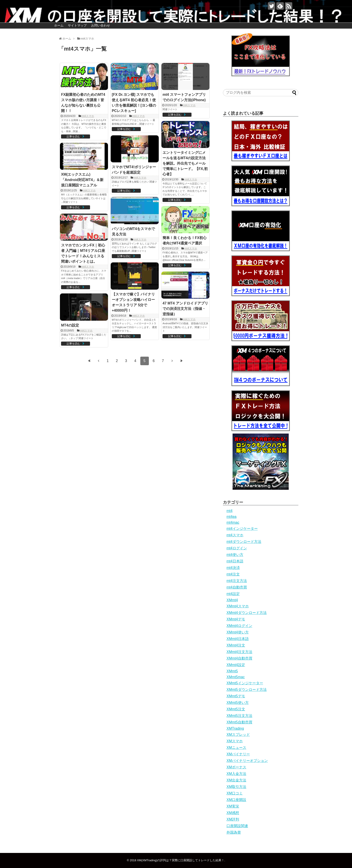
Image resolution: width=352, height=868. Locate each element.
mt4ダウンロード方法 (244, 542)
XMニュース (236, 748)
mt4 (230, 511)
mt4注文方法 (237, 581)
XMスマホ (235, 741)
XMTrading (235, 728)
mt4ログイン (237, 548)
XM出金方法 (236, 780)
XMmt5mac (236, 677)
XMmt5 (232, 671)
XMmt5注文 (236, 709)
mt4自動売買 (237, 587)
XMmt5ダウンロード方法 (247, 690)
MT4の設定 (70, 325)
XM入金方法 (236, 774)
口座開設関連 (237, 826)
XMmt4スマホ (238, 606)
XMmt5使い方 (238, 703)
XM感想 (233, 813)
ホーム (59, 25)
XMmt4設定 (236, 665)
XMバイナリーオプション (247, 761)
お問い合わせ (101, 25)
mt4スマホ (88, 116)
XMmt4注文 (236, 645)
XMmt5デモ (236, 696)
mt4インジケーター (242, 529)
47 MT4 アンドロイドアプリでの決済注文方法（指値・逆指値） (185, 309)
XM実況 (233, 806)
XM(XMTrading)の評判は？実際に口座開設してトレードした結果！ (181, 860)
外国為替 (234, 832)
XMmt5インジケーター (245, 683)
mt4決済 (233, 568)
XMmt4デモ (236, 619)
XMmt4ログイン (239, 626)
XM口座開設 (236, 800)
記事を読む (73, 136)
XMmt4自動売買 (239, 658)
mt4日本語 (235, 561)
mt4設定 (233, 594)
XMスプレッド (238, 735)
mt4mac (233, 522)
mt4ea (231, 517)
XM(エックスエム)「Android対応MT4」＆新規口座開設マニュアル (82, 180)
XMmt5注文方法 (239, 716)
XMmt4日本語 (238, 639)
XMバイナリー (238, 754)
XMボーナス (236, 767)
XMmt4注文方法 (239, 652)
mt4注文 (233, 574)
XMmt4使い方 (238, 632)
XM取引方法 (236, 787)
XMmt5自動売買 (239, 722)
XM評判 (233, 819)
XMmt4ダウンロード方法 (247, 613)
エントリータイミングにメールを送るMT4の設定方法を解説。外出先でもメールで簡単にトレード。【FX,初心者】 (185, 163)
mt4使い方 (235, 555)
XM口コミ (235, 793)
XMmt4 (232, 600)
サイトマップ (77, 25)
